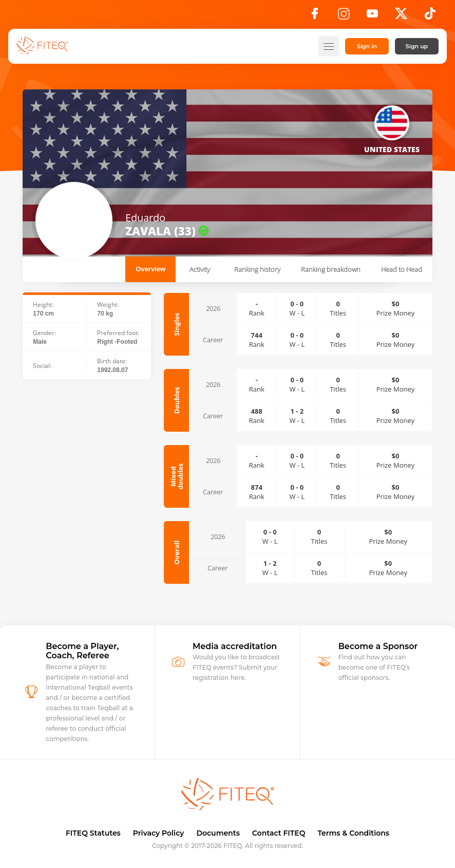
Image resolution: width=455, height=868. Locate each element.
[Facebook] (315, 16)
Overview (150, 269)
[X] (401, 16)
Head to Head (402, 269)
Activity (200, 269)
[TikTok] (430, 16)
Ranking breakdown (331, 269)
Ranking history (257, 269)
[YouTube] (372, 16)
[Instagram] (344, 16)
